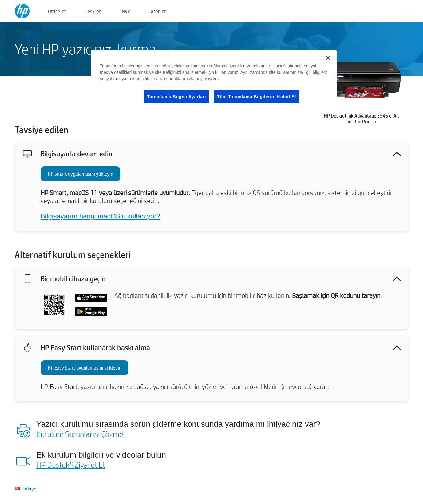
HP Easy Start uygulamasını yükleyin (85, 368)
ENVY (125, 11)
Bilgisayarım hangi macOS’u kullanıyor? (100, 216)
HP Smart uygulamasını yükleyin (80, 174)
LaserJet (157, 11)
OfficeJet (57, 11)
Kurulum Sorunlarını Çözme (80, 434)
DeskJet (93, 11)
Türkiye (29, 488)
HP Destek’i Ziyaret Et (71, 465)
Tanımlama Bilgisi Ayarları (177, 97)
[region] (214, 82)
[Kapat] (328, 58)
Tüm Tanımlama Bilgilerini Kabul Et (257, 97)
